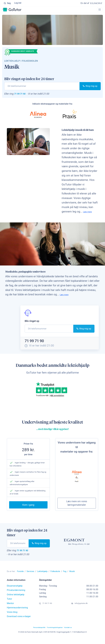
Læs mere (89, 214)
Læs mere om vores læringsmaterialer (77, 508)
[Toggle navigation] (99, 10)
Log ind (18, 3)
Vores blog (12, 618)
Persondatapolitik (34, 633)
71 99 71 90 (22, 95)
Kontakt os (74, 633)
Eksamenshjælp (15, 591)
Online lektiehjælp (16, 600)
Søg (7, 3)
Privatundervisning (16, 596)
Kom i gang (28, 510)
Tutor (9, 605)
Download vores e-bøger (19, 622)
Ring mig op (90, 87)
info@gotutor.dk (84, 610)
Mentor (10, 609)
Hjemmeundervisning (17, 613)
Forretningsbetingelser (56, 633)
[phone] (42, 87)
